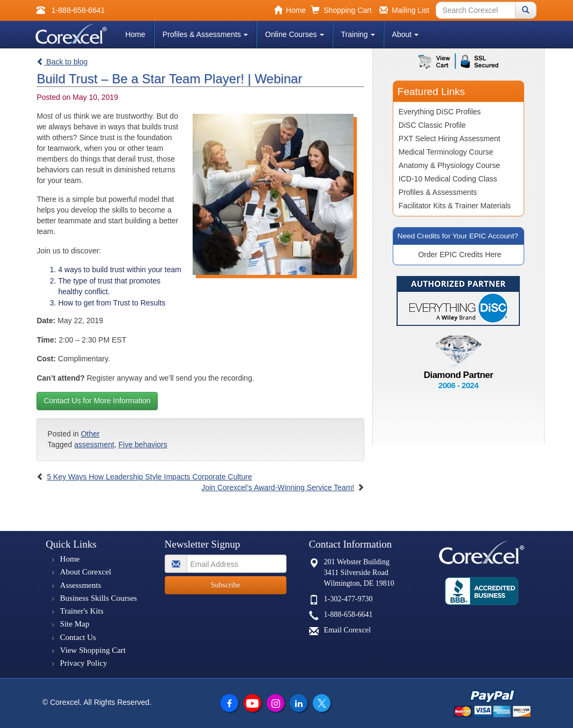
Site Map (75, 624)
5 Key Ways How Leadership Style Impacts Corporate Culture (149, 477)
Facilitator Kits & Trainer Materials (455, 206)
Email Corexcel (347, 630)
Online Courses (295, 34)
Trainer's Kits (82, 611)
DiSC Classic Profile (432, 125)
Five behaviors (143, 445)
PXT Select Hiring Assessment (450, 139)
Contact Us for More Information (97, 401)
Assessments (81, 585)
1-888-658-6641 (348, 614)
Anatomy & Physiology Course (449, 165)
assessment (94, 445)
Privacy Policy (84, 663)
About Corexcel (86, 572)
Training (358, 34)
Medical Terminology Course (446, 152)
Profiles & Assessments (205, 34)
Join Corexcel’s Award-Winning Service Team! (278, 487)
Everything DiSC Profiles (440, 112)
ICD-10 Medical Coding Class (448, 179)
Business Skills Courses (98, 598)
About (406, 34)
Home (135, 34)
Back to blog (62, 62)
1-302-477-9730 (348, 599)
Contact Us (78, 637)
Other (90, 434)
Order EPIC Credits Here (460, 254)
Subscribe (226, 585)
